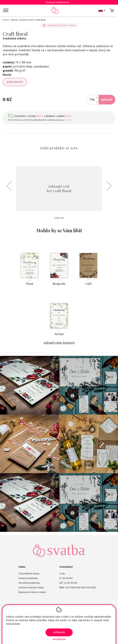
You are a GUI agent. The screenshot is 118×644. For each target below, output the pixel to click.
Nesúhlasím (59, 639)
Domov (6, 20)
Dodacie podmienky (28, 578)
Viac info (68, 120)
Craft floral (41, 20)
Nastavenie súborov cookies (32, 592)
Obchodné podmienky (29, 583)
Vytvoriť (107, 100)
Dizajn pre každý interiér (59, 2)
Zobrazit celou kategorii (59, 343)
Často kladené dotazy (29, 574)
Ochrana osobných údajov (31, 588)
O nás (62, 574)
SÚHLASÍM (59, 632)
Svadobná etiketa (27, 20)
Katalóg (14, 20)
